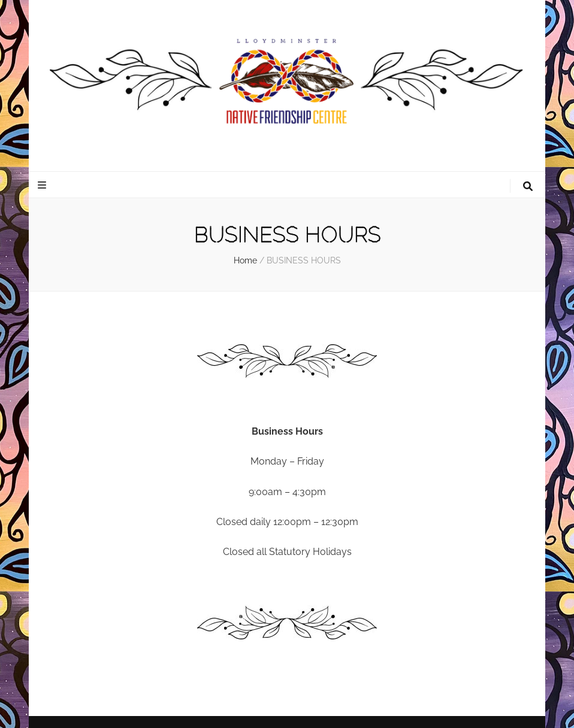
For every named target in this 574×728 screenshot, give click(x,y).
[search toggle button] (528, 186)
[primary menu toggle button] (43, 185)
